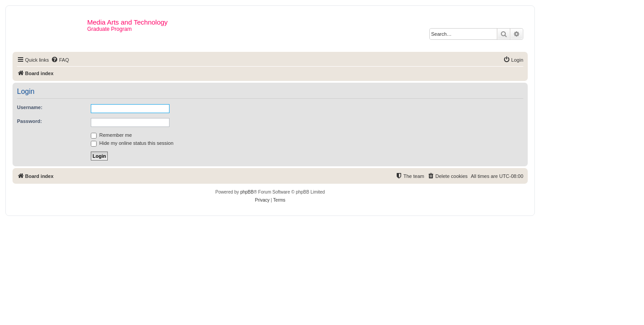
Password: (30, 121)
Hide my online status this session (132, 143)
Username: (30, 107)
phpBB (247, 192)
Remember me (111, 135)
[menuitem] (60, 60)
